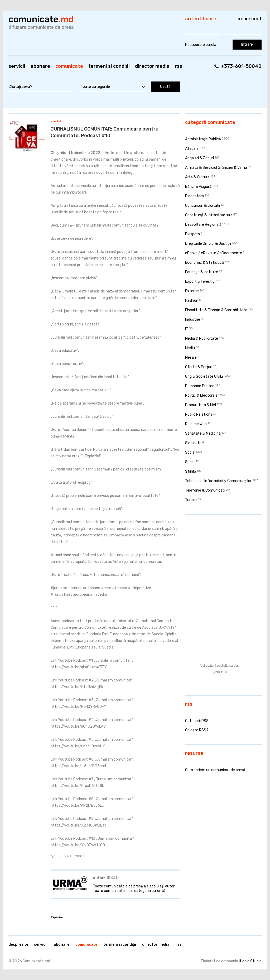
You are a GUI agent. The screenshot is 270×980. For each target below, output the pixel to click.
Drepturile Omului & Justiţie (208, 244)
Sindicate (193, 443)
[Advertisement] (218, 553)
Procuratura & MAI (201, 405)
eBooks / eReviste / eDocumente (214, 253)
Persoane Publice (200, 386)
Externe (192, 291)
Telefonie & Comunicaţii (205, 490)
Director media (152, 66)
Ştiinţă (191, 471)
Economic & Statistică (204, 263)
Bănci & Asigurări (199, 187)
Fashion (192, 301)
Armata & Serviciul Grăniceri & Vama (216, 168)
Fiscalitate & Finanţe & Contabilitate (216, 310)
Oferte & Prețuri (199, 367)
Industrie (193, 320)
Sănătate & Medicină (203, 433)
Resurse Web (196, 424)
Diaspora (192, 234)
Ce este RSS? (197, 730)
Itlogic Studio (250, 961)
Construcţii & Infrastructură (209, 215)
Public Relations (199, 414)
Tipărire (57, 917)
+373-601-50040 (241, 66)
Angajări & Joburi (199, 158)
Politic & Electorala (201, 395)
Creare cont (249, 19)
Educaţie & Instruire (202, 272)
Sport (190, 462)
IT (187, 329)
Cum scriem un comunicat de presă (215, 770)
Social (56, 121)
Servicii (17, 66)
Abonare (40, 66)
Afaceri (191, 149)
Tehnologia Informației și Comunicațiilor (218, 481)
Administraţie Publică (203, 139)
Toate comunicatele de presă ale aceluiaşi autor (134, 886)
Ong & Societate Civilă (204, 376)
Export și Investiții (200, 282)
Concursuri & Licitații (202, 206)
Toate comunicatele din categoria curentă (129, 891)
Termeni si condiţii (109, 66)
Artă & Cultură (197, 177)
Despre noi (18, 945)
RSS (179, 66)
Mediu (190, 348)
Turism (191, 500)
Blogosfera (194, 196)
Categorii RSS (197, 721)
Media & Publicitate (202, 338)
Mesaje (191, 357)
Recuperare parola (201, 45)
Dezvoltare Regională (203, 225)
